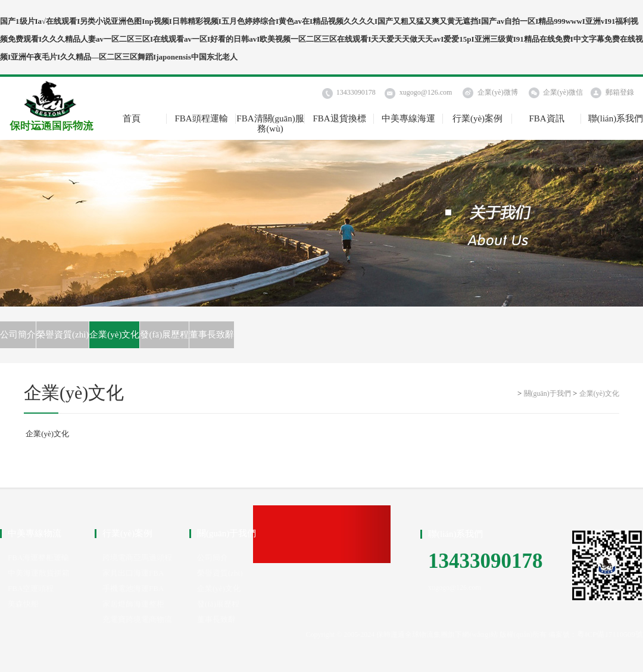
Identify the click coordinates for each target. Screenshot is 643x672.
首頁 (132, 118)
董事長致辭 (212, 335)
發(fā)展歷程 (164, 335)
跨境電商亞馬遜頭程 (137, 557)
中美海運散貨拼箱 (39, 573)
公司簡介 (18, 335)
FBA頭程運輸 (201, 118)
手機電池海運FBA (133, 588)
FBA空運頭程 (31, 588)
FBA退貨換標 (339, 118)
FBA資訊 (546, 118)
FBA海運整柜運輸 (38, 557)
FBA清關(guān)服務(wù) (270, 119)
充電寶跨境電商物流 (137, 619)
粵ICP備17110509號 (610, 634)
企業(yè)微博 (497, 92)
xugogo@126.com (426, 92)
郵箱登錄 (620, 92)
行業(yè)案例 (477, 118)
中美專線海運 (408, 118)
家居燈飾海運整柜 (133, 604)
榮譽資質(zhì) (63, 335)
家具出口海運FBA (133, 573)
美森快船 (23, 604)
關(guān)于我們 (547, 393)
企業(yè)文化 (114, 335)
